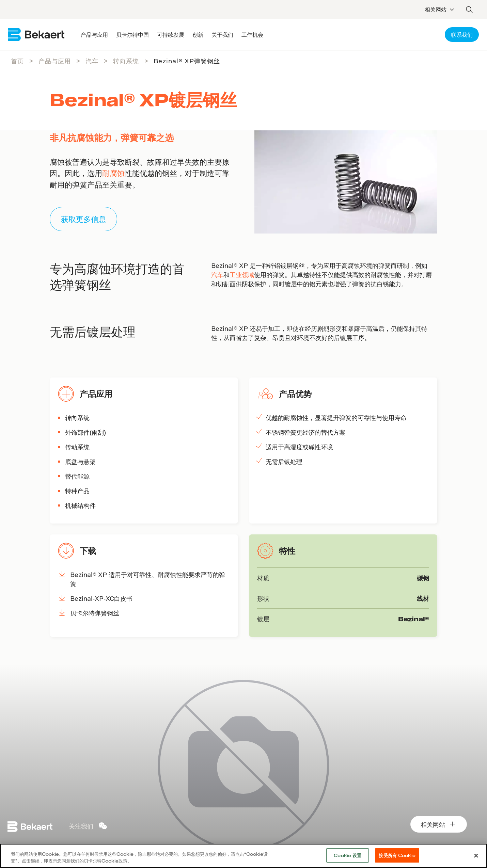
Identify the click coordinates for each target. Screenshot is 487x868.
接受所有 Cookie (397, 855)
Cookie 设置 (348, 855)
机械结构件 (80, 505)
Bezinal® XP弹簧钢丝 (187, 61)
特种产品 (77, 491)
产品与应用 (55, 61)
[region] (243, 856)
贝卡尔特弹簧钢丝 (95, 613)
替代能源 (77, 476)
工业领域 (242, 275)
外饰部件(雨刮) (85, 432)
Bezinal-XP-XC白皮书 (101, 598)
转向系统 (126, 61)
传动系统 (77, 447)
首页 (17, 61)
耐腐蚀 (113, 173)
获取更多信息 (83, 219)
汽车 (92, 61)
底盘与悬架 (80, 461)
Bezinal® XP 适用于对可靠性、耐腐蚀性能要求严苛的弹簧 (148, 579)
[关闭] (476, 855)
